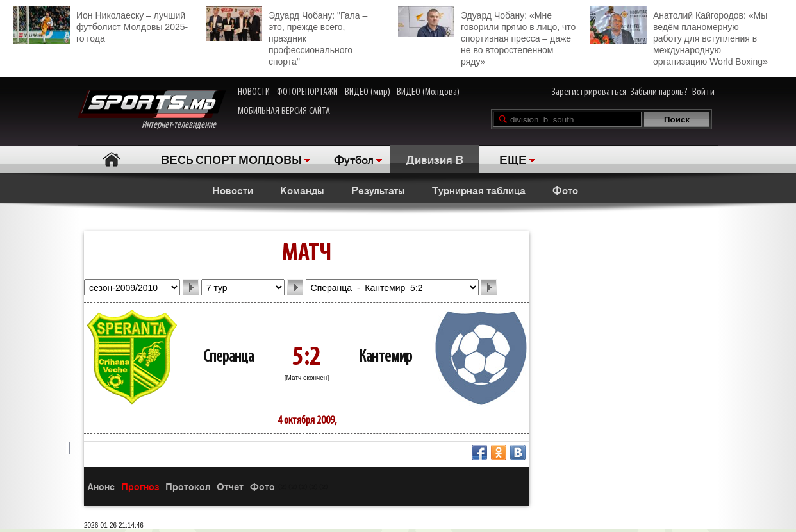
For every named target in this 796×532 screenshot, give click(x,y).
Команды (302, 190)
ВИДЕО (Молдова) (428, 92)
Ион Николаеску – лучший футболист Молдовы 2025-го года (101, 25)
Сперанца (228, 357)
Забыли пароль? (659, 92)
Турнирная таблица (479, 190)
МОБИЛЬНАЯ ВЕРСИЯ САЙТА (284, 112)
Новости (233, 190)
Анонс (101, 486)
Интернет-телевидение (152, 110)
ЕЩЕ (513, 159)
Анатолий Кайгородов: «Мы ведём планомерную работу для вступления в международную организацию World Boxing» (679, 37)
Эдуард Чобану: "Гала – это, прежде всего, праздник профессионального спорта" (286, 37)
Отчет (230, 486)
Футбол (354, 159)
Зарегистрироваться (589, 92)
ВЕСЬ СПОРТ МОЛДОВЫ (231, 159)
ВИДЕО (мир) (368, 92)
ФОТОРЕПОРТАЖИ (307, 92)
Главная (111, 159)
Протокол (188, 486)
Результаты (378, 190)
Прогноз (140, 486)
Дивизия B (435, 159)
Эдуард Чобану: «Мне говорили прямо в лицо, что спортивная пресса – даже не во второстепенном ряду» (487, 37)
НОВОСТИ (254, 92)
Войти (703, 92)
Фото (565, 190)
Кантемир (386, 357)
